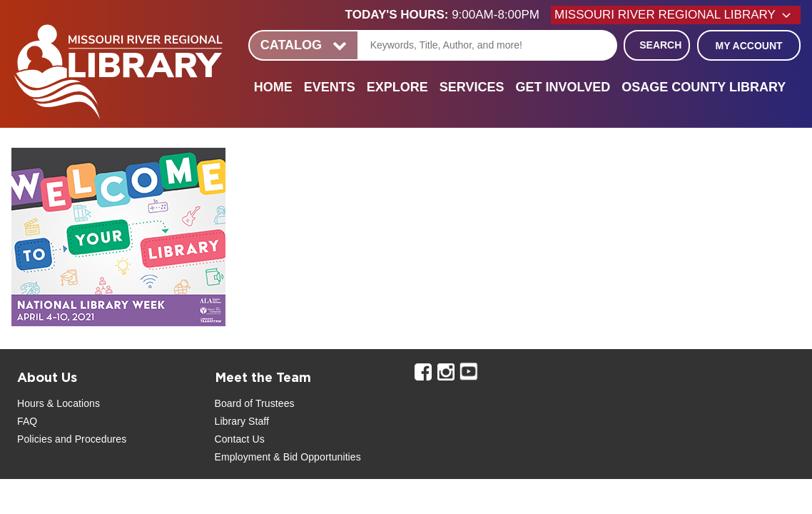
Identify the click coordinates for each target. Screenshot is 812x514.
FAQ (27, 421)
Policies (35, 439)
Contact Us (240, 439)
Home (273, 87)
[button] (448, 15)
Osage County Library (704, 87)
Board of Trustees (255, 403)
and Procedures (89, 439)
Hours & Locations (59, 403)
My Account (748, 46)
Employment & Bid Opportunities (288, 457)
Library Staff (242, 421)
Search (660, 45)
